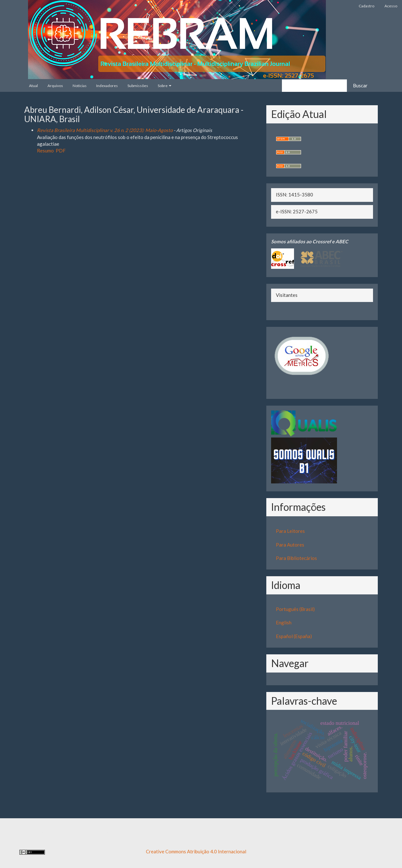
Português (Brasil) (295, 609)
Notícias (80, 86)
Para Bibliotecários (296, 558)
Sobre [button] (165, 86)
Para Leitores (290, 531)
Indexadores (107, 86)
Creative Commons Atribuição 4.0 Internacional (196, 851)
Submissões (138, 86)
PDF (61, 151)
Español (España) (294, 636)
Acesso (391, 6)
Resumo (45, 151)
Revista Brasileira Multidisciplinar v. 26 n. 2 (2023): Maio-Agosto (105, 130)
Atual (33, 86)
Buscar (360, 85)
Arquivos (55, 86)
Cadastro (366, 6)
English (284, 622)
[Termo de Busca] (314, 86)
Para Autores (290, 545)
